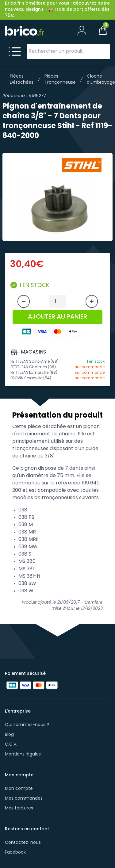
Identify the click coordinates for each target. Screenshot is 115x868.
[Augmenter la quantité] (92, 301)
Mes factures (19, 808)
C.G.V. (11, 745)
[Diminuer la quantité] (24, 301)
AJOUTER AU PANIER (57, 317)
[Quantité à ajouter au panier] (58, 301)
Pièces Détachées (22, 80)
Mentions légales (23, 754)
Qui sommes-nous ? (27, 725)
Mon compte (19, 789)
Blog (9, 735)
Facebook (15, 853)
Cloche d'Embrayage (101, 80)
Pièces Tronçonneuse (60, 80)
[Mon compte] (82, 31)
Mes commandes (24, 799)
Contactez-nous (23, 843)
